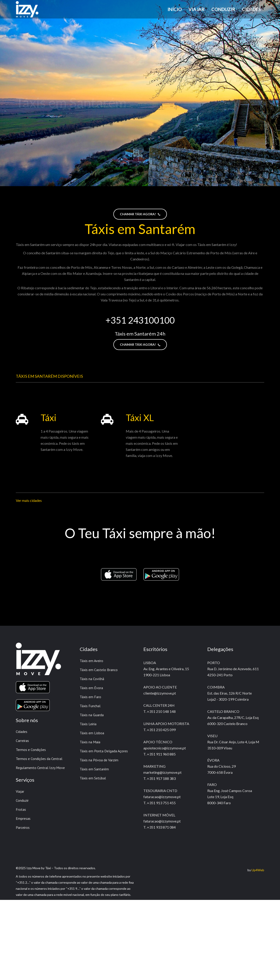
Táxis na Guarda (92, 715)
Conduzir (22, 800)
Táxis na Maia (90, 742)
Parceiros (23, 827)
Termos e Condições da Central (39, 759)
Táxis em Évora (91, 688)
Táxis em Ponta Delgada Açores (104, 751)
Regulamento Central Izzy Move (40, 768)
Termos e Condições (31, 750)
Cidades (22, 732)
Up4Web (258, 870)
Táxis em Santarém (94, 769)
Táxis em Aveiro (91, 661)
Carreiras (22, 741)
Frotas (21, 809)
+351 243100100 (140, 320)
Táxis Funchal (90, 706)
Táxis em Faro (90, 697)
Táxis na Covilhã (92, 679)
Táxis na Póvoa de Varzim (99, 760)
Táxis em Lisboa (92, 733)
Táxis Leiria (88, 724)
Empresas (23, 818)
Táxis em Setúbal (93, 778)
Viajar (20, 791)
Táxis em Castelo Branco (99, 670)
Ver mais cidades (29, 500)
